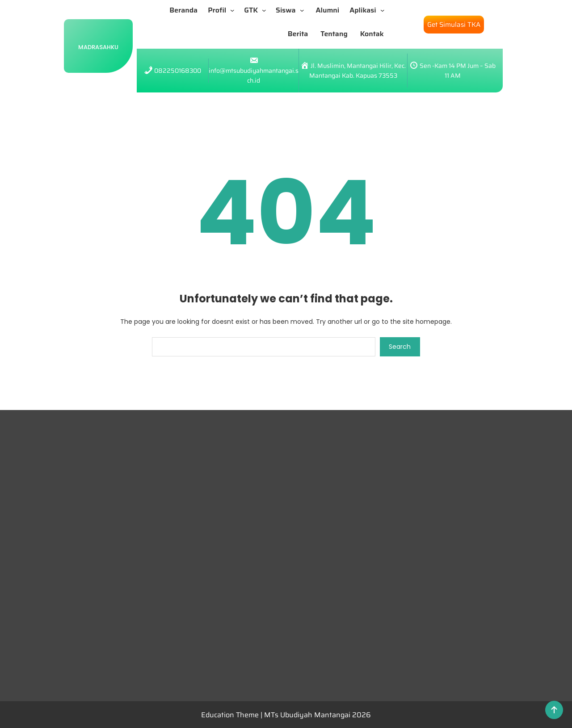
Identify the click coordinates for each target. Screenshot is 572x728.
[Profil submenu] (234, 10)
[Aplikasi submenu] (384, 10)
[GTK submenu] (266, 10)
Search (400, 347)
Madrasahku (98, 47)
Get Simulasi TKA (454, 25)
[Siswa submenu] (304, 10)
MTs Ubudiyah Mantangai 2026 (318, 715)
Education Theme (231, 715)
